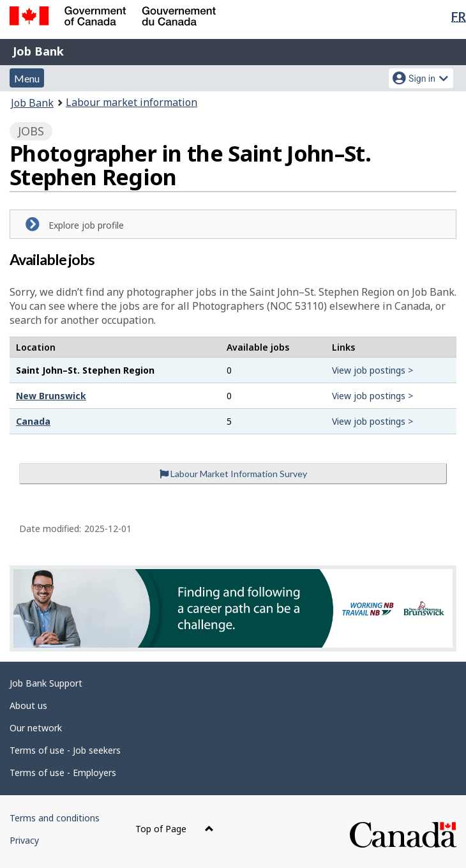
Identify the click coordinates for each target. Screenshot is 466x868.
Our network (36, 728)
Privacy (24, 840)
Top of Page (175, 829)
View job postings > (372, 370)
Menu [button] (27, 78)
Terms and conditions (55, 818)
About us (28, 705)
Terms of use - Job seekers (65, 750)
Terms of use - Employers (63, 773)
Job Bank (38, 51)
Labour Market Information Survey (233, 474)
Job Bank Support (46, 683)
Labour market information (132, 102)
